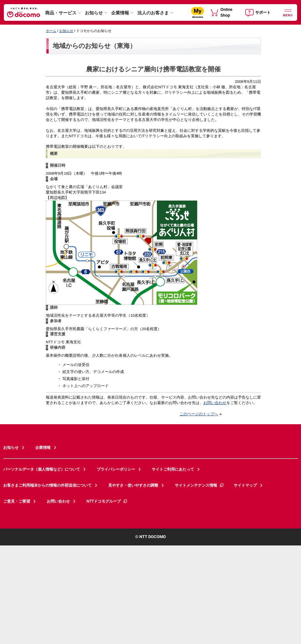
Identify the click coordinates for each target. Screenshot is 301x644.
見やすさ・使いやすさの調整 (133, 485)
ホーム (51, 31)
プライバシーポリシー (116, 469)
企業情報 (120, 13)
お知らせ (94, 13)
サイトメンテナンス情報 (199, 485)
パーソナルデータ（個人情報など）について (42, 469)
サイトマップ (245, 485)
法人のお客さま (153, 13)
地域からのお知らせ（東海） (94, 46)
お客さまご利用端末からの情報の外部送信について (47, 485)
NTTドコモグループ (107, 501)
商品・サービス (61, 13)
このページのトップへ (199, 414)
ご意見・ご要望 (17, 501)
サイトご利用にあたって (173, 469)
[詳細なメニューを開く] (288, 12)
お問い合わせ (215, 403)
